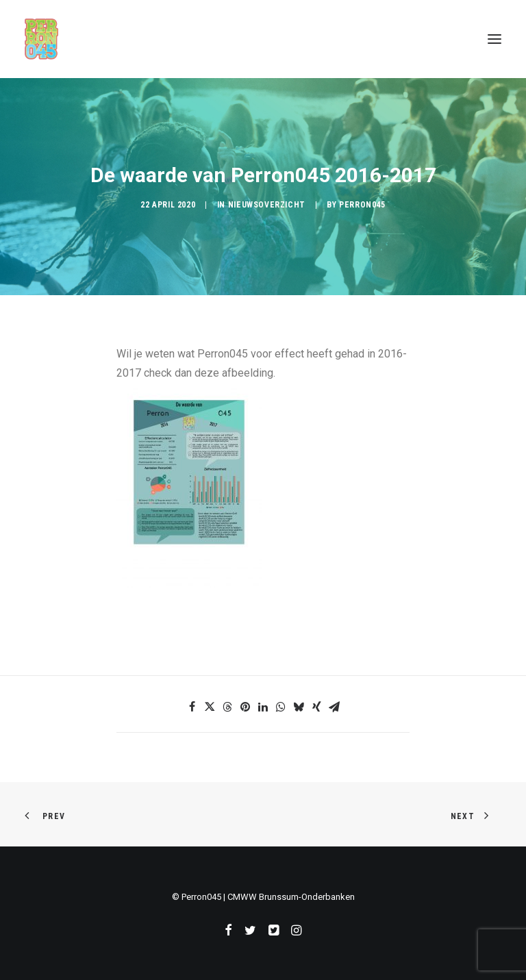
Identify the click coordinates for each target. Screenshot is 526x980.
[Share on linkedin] (263, 707)
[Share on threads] (227, 707)
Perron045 (362, 205)
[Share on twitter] (210, 707)
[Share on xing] (316, 707)
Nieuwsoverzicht (267, 205)
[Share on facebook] (192, 707)
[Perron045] (41, 39)
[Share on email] (334, 707)
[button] (494, 39)
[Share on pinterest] (245, 707)
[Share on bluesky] (299, 707)
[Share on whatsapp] (281, 707)
